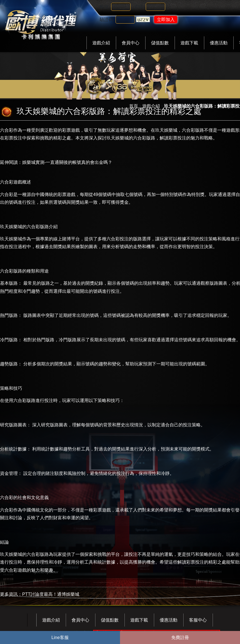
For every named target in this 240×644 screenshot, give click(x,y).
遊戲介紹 (101, 43)
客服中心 (198, 620)
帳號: (105, 7)
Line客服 (60, 637)
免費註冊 (180, 637)
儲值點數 (160, 43)
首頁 (134, 106)
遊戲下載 (189, 43)
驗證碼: (107, 20)
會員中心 (131, 43)
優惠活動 (219, 43)
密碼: (139, 7)
